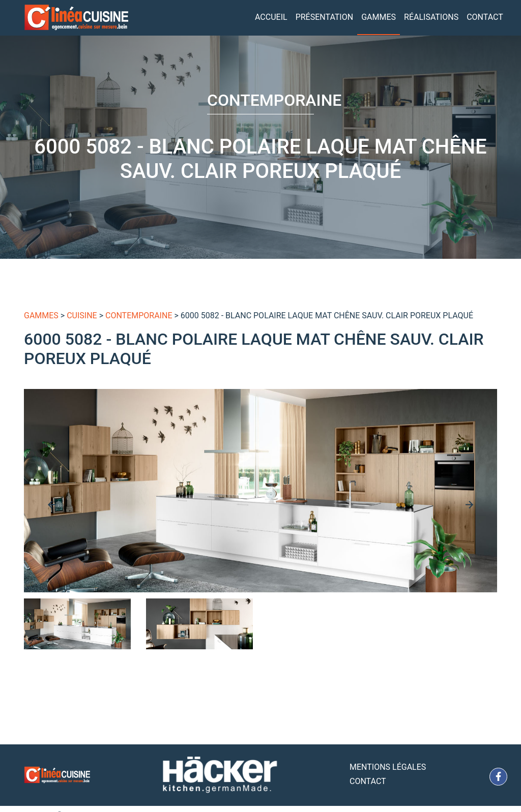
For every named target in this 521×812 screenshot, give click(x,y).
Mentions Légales (388, 767)
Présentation (325, 17)
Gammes (379, 17)
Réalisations (431, 17)
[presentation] (52, 505)
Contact (485, 17)
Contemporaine (139, 315)
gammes (41, 315)
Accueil (271, 17)
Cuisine (82, 315)
